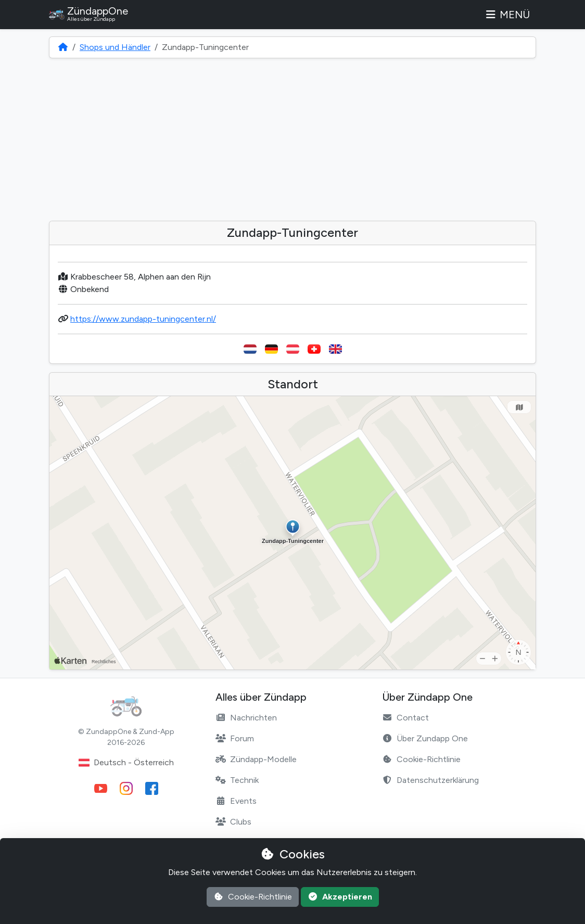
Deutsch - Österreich (126, 763)
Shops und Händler (115, 47)
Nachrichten (246, 718)
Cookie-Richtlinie (421, 759)
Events (236, 801)
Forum (235, 738)
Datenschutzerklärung (430, 780)
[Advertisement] (292, 140)
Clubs (233, 822)
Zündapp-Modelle (256, 759)
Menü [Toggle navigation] (507, 15)
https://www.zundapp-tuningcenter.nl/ (143, 319)
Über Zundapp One (425, 738)
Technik (237, 780)
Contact (405, 718)
